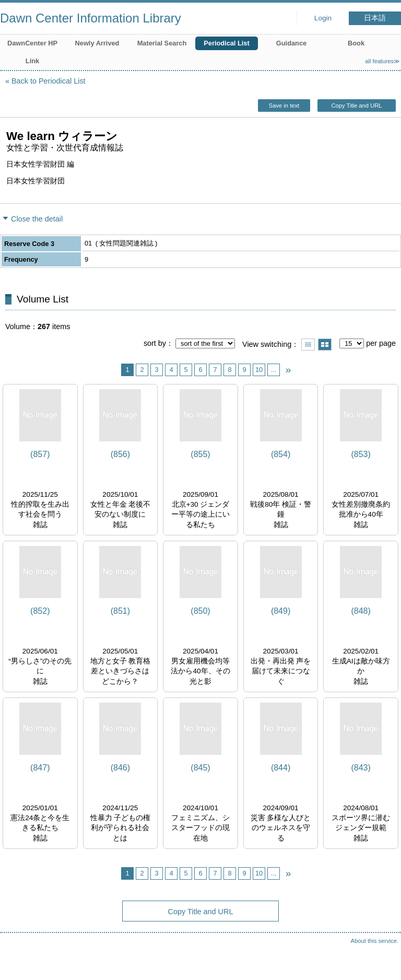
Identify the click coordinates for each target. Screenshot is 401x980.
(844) (281, 768)
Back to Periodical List (49, 81)
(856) (120, 454)
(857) (40, 454)
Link (32, 61)
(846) (120, 768)
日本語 (375, 18)
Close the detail (37, 219)
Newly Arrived (97, 43)
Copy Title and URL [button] (356, 106)
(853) (361, 454)
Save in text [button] (284, 106)
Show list (308, 345)
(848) (361, 611)
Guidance (291, 43)
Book (356, 43)
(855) (200, 454)
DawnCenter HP (32, 43)
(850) (200, 611)
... (274, 370)
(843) (361, 768)
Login (323, 18)
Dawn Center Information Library (91, 18)
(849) (281, 611)
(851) (120, 611)
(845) (200, 768)
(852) (40, 611)
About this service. (375, 941)
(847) (40, 768)
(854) (281, 454)
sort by (155, 343)
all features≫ (382, 61)
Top (383, 962)
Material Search (162, 43)
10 (259, 370)
